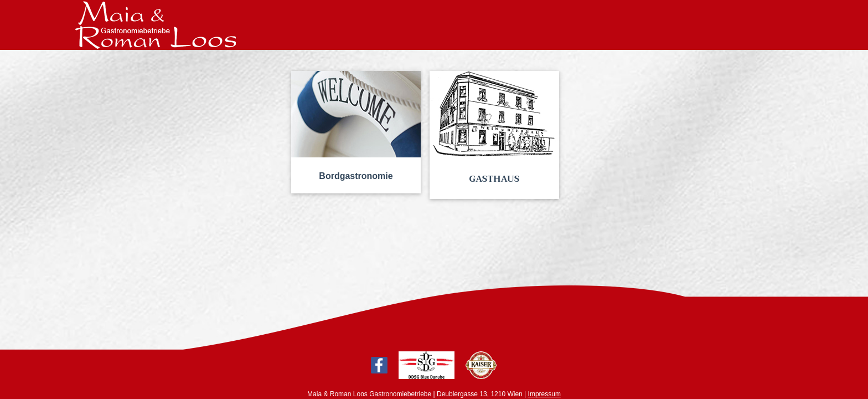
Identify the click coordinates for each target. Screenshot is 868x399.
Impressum (544, 394)
